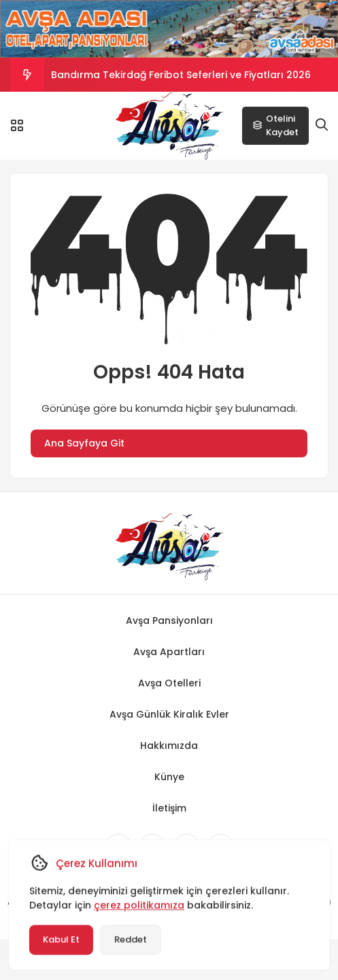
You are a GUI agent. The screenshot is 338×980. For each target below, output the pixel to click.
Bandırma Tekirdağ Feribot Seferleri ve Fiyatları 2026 (181, 75)
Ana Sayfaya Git (84, 443)
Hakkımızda (169, 746)
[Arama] (322, 125)
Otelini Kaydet (275, 125)
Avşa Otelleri (169, 683)
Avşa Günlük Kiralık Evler (169, 714)
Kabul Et (61, 940)
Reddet (130, 940)
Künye (169, 777)
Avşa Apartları (169, 652)
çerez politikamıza (138, 905)
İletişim (169, 808)
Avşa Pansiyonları (169, 620)
